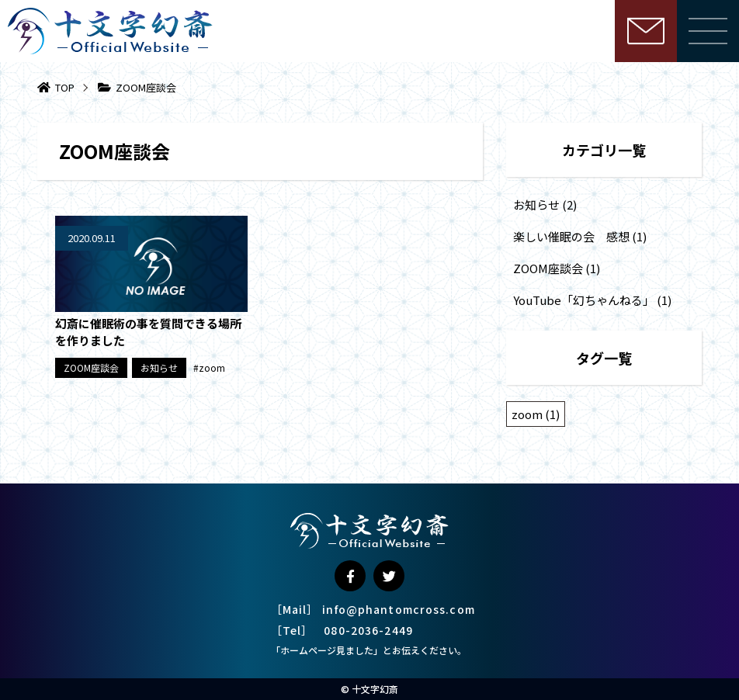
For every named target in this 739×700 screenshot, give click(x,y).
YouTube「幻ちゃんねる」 (584, 300)
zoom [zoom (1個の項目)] (536, 414)
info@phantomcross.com (399, 609)
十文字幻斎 (375, 689)
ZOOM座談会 (91, 367)
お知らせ (159, 367)
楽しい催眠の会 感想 (571, 236)
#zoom (209, 367)
